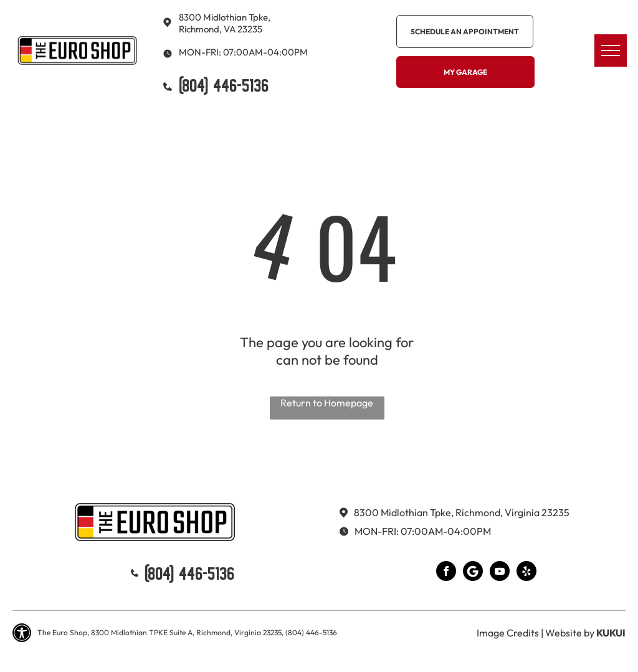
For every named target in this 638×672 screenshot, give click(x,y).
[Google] (473, 573)
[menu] (611, 50)
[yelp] (526, 573)
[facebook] (446, 573)
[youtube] (500, 573)
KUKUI (611, 633)
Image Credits (508, 633)
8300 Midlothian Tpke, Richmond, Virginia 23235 (462, 512)
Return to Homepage (327, 403)
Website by (570, 633)
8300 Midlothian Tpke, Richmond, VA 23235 (225, 23)
